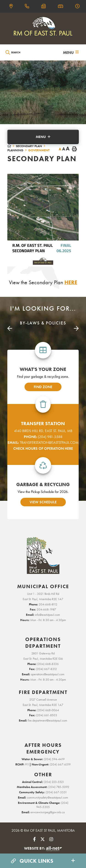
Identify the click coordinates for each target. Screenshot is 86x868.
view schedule (43, 502)
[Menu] (71, 53)
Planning (15, 150)
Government (39, 150)
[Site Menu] (43, 137)
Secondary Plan (29, 146)
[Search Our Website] (27, 52)
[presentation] (10, 329)
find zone (43, 387)
